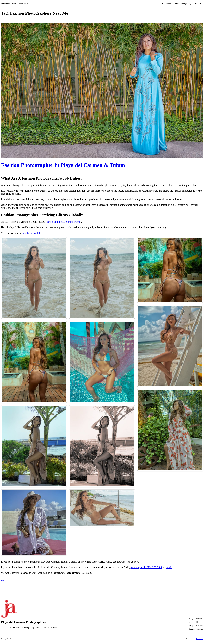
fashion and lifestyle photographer (63, 222)
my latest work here (33, 233)
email (169, 567)
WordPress (199, 639)
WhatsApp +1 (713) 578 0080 (146, 567)
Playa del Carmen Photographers (15, 4)
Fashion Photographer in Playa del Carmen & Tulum (63, 165)
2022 (3, 580)
